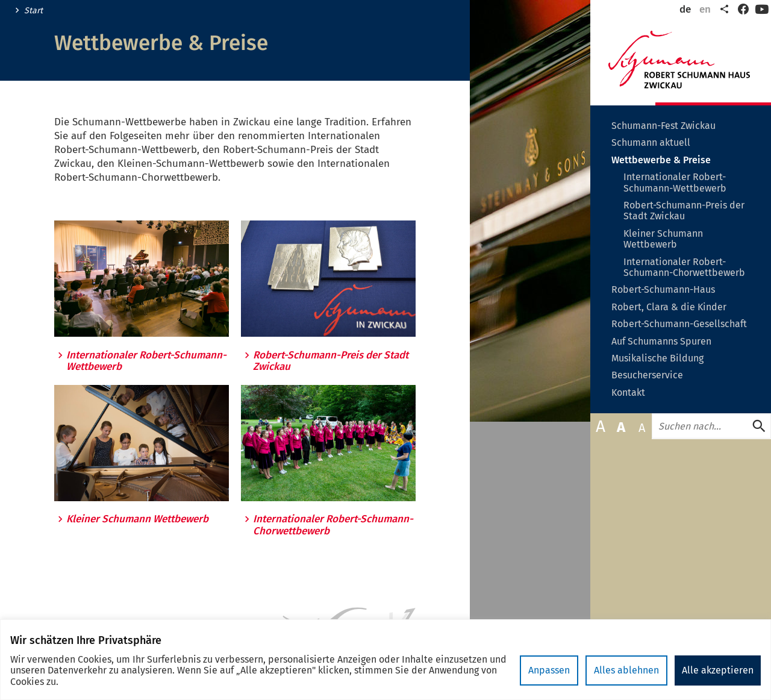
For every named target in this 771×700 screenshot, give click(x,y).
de (685, 9)
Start (33, 11)
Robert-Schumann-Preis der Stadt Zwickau (331, 361)
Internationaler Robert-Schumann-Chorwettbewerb (333, 525)
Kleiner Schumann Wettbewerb (137, 519)
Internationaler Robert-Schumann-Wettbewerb (146, 361)
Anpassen (549, 670)
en (705, 9)
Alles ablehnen (626, 670)
